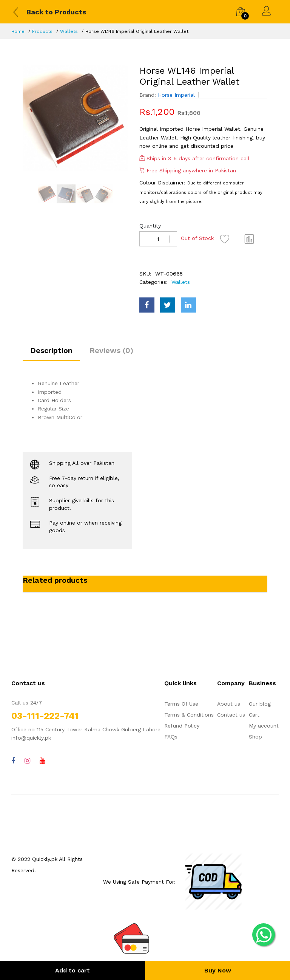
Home (18, 31)
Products (42, 31)
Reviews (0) (111, 350)
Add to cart (72, 970)
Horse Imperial (176, 95)
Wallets (69, 31)
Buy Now (218, 970)
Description (51, 350)
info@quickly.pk (31, 738)
